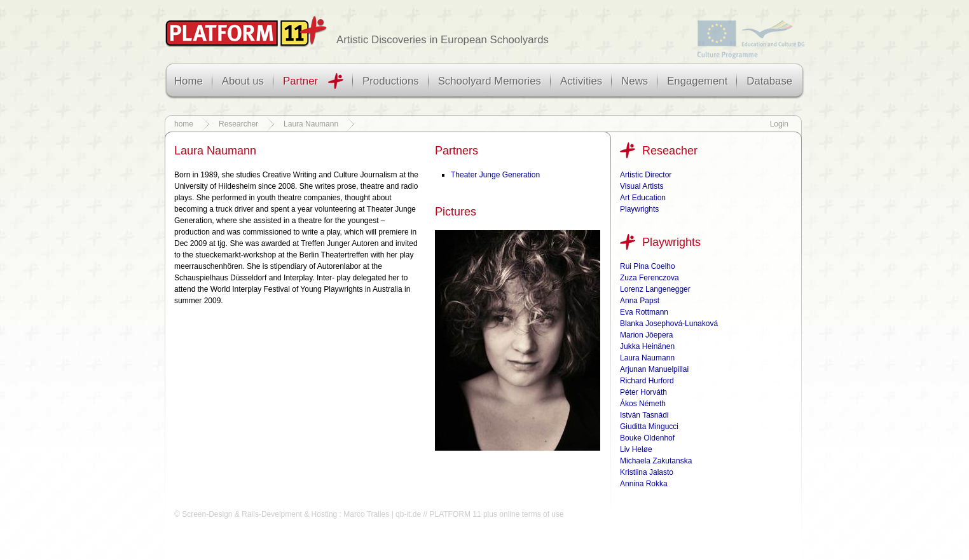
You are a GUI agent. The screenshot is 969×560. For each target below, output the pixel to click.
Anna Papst (640, 301)
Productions (391, 81)
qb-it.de (408, 514)
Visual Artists (642, 186)
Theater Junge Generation (495, 175)
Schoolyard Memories (490, 81)
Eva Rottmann (644, 312)
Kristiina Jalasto (647, 472)
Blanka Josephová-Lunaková (669, 324)
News (635, 81)
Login (779, 124)
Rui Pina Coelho (648, 266)
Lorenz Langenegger (655, 289)
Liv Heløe (636, 449)
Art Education (643, 198)
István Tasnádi (644, 415)
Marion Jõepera (646, 335)
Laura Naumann (311, 124)
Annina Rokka (644, 484)
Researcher (238, 124)
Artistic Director (646, 175)
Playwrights (639, 209)
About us (243, 81)
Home (189, 81)
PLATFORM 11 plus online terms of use (496, 514)
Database (769, 81)
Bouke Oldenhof (647, 438)
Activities (581, 81)
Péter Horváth (643, 392)
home (184, 124)
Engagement (697, 81)
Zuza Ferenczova (649, 278)
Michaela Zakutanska (656, 461)
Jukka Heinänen (647, 346)
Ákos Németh (643, 404)
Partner (300, 81)
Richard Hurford (647, 381)
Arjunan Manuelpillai (654, 369)
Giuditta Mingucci (649, 427)
